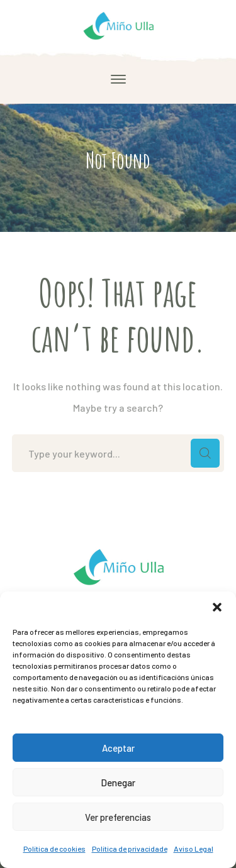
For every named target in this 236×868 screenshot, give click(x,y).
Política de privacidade (130, 849)
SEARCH (205, 453)
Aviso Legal (194, 849)
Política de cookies (54, 849)
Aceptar (118, 748)
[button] (217, 607)
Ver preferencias (118, 817)
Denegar (118, 783)
